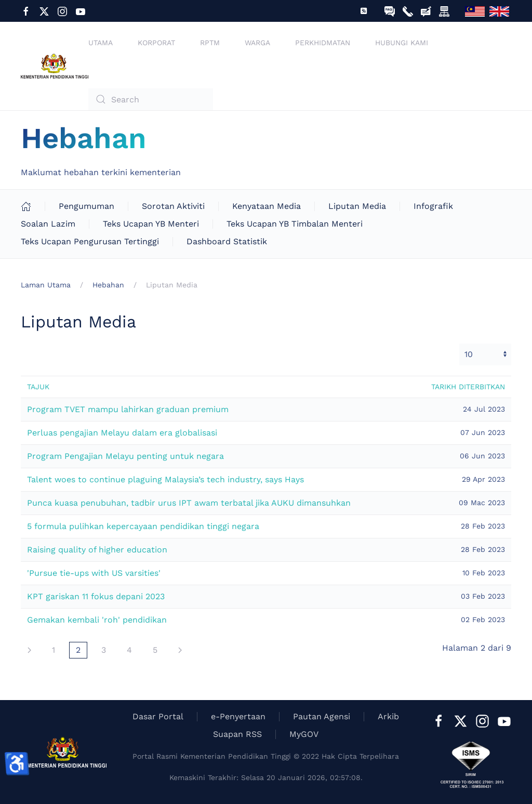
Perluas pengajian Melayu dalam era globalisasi (122, 433)
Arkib (388, 716)
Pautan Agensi (322, 716)
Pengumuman (87, 206)
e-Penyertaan (238, 716)
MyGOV (304, 734)
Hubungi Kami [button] (402, 43)
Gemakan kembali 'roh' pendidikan (97, 620)
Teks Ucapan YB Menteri (151, 224)
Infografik (433, 206)
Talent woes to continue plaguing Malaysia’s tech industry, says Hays (165, 479)
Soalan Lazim (48, 224)
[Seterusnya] (29, 650)
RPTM (210, 43)
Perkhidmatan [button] (323, 43)
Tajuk (38, 387)
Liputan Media (357, 206)
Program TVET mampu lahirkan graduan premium (128, 409)
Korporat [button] (156, 43)
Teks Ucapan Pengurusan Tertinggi (90, 241)
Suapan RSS (237, 734)
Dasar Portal (158, 716)
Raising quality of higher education (97, 550)
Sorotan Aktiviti (173, 206)
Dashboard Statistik (227, 241)
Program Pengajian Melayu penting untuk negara (125, 456)
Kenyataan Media (267, 206)
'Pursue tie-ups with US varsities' (94, 573)
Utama (101, 43)
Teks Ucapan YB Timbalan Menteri (295, 224)
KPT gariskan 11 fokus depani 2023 (96, 596)
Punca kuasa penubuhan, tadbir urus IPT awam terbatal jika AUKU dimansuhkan (189, 503)
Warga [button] (257, 43)
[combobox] (151, 99)
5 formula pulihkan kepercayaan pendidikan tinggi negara (143, 526)
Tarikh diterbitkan (468, 387)
